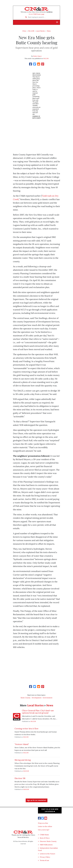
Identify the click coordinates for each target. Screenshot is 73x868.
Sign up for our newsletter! (37, 800)
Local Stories (40, 31)
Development (37, 698)
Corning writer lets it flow (27, 729)
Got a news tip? (44, 830)
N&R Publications (46, 845)
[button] (57, 22)
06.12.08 (31, 31)
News (49, 31)
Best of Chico (45, 838)
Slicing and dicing (23, 760)
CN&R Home (44, 835)
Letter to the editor (45, 826)
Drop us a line (43, 823)
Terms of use (44, 860)
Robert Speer (37, 56)
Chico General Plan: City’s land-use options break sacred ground (38, 712)
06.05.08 (26, 771)
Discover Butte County (48, 841)
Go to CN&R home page (37, 14)
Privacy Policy (45, 857)
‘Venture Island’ (22, 744)
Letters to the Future (48, 854)
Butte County (26, 698)
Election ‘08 (20, 778)
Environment (48, 698)
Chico (24, 31)
